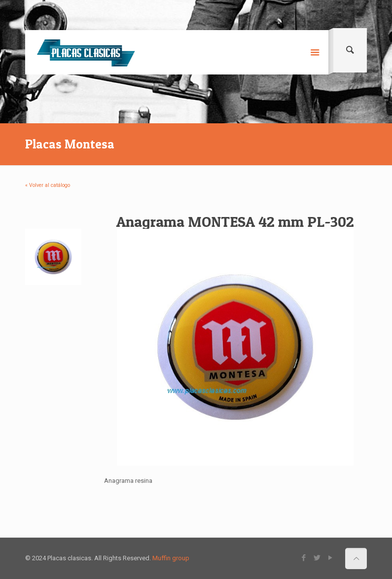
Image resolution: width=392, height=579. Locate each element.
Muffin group (171, 558)
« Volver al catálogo (48, 185)
